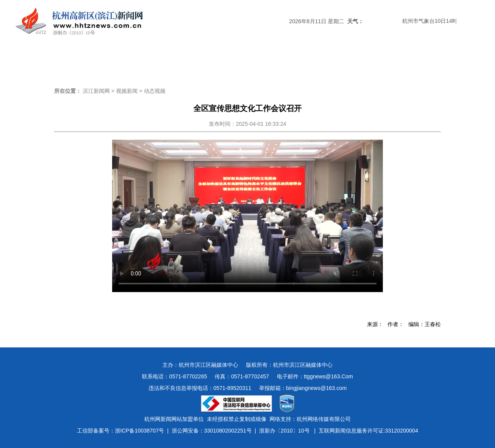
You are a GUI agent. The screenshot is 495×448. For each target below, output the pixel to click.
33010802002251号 (228, 431)
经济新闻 (247, 60)
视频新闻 (373, 60)
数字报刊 (331, 60)
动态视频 (155, 91)
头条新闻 (80, 60)
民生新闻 (289, 60)
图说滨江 (415, 60)
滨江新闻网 (96, 91)
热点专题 (206, 60)
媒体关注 (164, 60)
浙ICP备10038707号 (140, 431)
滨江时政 (122, 60)
